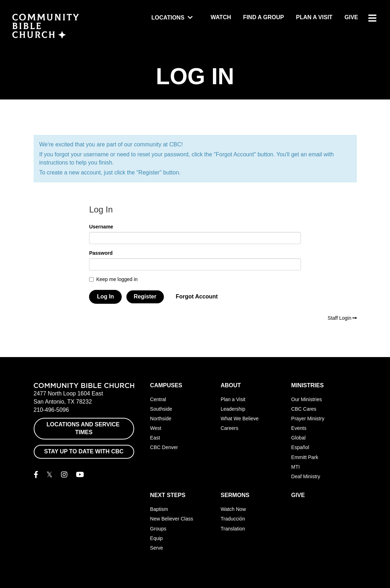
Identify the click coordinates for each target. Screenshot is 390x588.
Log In (105, 296)
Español (300, 447)
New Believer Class (172, 519)
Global (298, 438)
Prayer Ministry (308, 419)
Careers (230, 428)
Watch (221, 17)
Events (299, 428)
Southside (161, 409)
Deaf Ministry (306, 476)
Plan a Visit (314, 17)
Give (351, 17)
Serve (157, 548)
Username (101, 227)
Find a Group (263, 17)
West (156, 428)
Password (101, 253)
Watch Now (233, 509)
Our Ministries (307, 399)
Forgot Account (197, 296)
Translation (233, 529)
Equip (156, 538)
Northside (161, 419)
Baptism (159, 509)
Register (145, 296)
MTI (296, 467)
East (155, 438)
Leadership (233, 409)
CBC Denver (164, 447)
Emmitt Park (305, 457)
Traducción (233, 519)
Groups (158, 529)
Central (158, 399)
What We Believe (240, 419)
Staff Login (342, 318)
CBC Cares (304, 409)
